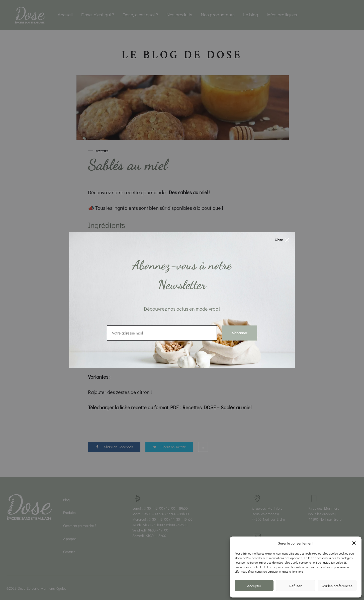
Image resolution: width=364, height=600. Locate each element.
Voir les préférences (337, 586)
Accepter (254, 586)
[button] (354, 543)
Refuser (295, 586)
